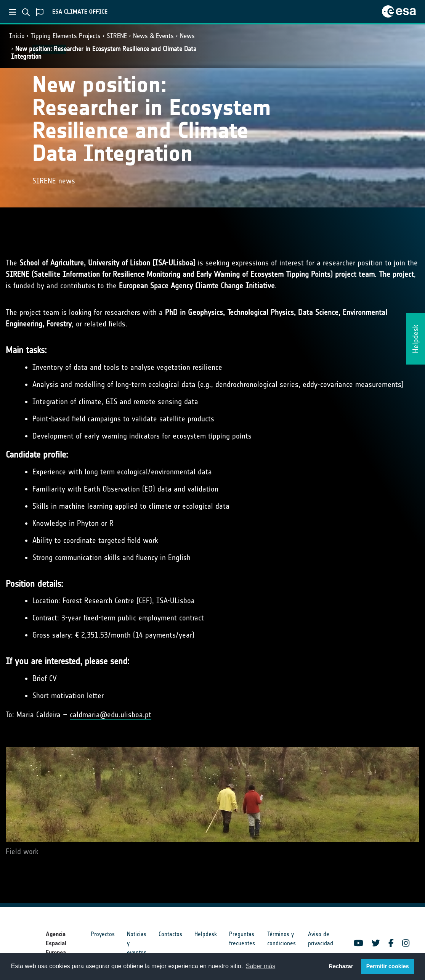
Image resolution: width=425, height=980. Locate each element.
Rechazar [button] (341, 966)
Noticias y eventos (137, 943)
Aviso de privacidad (321, 939)
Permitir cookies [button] (388, 966)
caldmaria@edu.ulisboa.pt (111, 715)
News (187, 36)
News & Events (153, 36)
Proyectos (103, 934)
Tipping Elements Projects (66, 36)
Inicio (17, 36)
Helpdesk (206, 934)
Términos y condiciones (281, 939)
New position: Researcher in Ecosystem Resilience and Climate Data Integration (104, 52)
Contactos (170, 934)
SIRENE (117, 36)
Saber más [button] (261, 966)
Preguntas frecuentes (242, 939)
